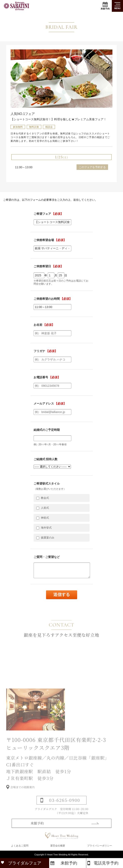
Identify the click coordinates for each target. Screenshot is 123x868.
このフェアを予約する (92, 167)
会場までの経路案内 (23, 792)
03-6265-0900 (65, 805)
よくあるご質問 (20, 846)
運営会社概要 (58, 846)
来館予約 (105, 6)
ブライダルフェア (25, 863)
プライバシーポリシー (100, 846)
